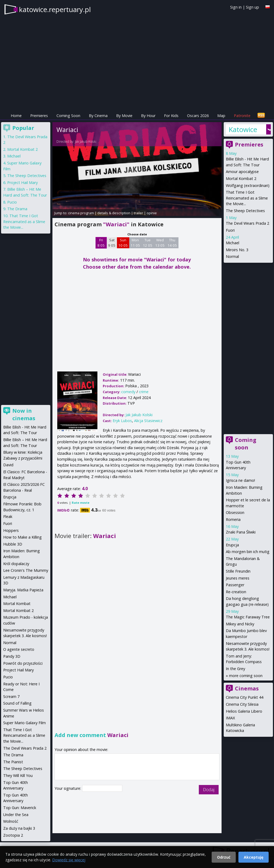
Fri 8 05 (101, 243)
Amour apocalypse (242, 172)
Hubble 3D (13, 544)
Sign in (236, 7)
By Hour (148, 116)
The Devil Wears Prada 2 (248, 223)
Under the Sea (16, 815)
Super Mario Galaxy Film (24, 723)
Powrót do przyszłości (23, 663)
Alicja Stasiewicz (148, 421)
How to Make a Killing (22, 537)
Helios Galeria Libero (244, 711)
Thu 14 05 (172, 243)
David (8, 465)
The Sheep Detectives (245, 211)
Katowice (243, 129)
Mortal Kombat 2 (241, 179)
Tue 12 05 (148, 243)
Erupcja (232, 545)
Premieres (39, 116)
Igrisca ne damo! (240, 480)
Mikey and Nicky (240, 624)
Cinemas (247, 688)
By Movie (124, 116)
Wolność (11, 821)
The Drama (17, 209)
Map (221, 116)
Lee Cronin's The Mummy (26, 570)
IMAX (230, 718)
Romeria (233, 519)
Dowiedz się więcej (69, 860)
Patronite (242, 116)
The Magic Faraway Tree (248, 617)
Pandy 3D (12, 656)
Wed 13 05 (160, 243)
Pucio (12, 202)
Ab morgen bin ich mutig (248, 552)
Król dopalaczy (16, 564)
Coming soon (246, 444)
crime (144, 392)
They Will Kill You (18, 775)
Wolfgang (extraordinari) (248, 185)
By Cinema (98, 116)
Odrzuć (224, 857)
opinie (152, 213)
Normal (232, 256)
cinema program (81, 213)
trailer (138, 213)
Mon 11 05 (135, 243)
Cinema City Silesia (242, 704)
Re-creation (236, 592)
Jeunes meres (238, 578)
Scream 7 (11, 696)
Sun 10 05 (123, 243)
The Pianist (13, 762)
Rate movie (81, 503)
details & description (114, 213)
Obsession (235, 512)
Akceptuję (254, 857)
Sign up (252, 7)
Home (16, 116)
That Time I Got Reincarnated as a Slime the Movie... (247, 198)
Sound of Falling (17, 703)
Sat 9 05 (112, 243)
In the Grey (235, 669)
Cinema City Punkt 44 (245, 697)
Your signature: (68, 788)
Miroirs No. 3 (237, 250)
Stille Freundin (238, 571)
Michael (233, 243)
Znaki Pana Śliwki (241, 532)
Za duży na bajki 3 (19, 828)
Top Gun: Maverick (20, 808)
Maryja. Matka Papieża (23, 590)
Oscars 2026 (198, 116)
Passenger (235, 585)
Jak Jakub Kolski (86, 142)
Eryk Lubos (122, 421)
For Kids (171, 116)
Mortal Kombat (17, 604)
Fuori (230, 230)
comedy (128, 392)
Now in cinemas (24, 414)
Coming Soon (68, 116)
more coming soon (246, 676)
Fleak (8, 516)
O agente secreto (19, 649)
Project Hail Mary (22, 183)
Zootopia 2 (13, 835)
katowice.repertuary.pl (55, 9)
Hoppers (11, 530)
